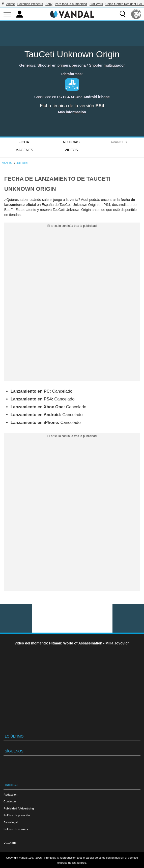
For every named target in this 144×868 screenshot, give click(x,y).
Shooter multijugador (107, 65)
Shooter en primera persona (62, 65)
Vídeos (71, 150)
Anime (11, 4)
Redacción (10, 794)
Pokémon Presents (30, 4)
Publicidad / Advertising (19, 808)
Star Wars (96, 4)
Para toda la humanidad (71, 4)
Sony (49, 4)
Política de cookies (16, 829)
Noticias (71, 142)
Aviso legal (11, 822)
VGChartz (10, 843)
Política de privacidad (17, 815)
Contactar (10, 801)
